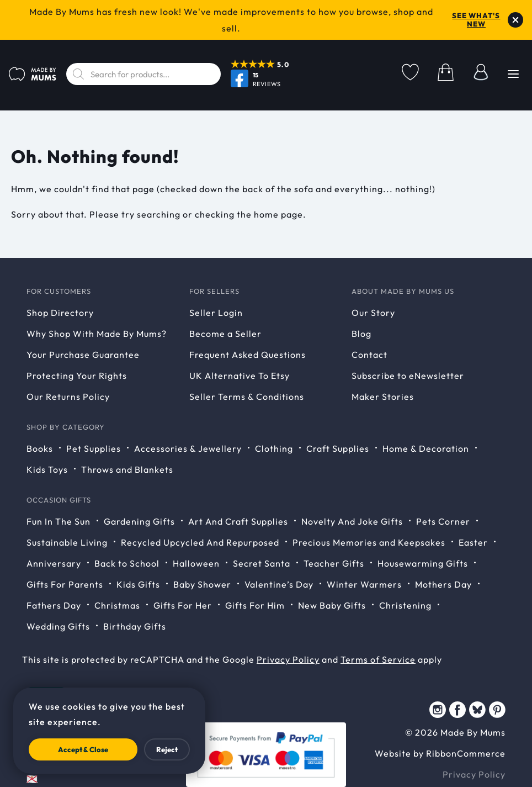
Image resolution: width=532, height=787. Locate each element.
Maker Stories (383, 397)
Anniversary (54, 563)
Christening (405, 605)
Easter (473, 542)
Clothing (274, 448)
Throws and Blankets (127, 469)
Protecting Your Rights (77, 376)
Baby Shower (202, 584)
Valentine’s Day (279, 584)
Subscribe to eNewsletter (408, 376)
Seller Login (216, 313)
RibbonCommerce (466, 753)
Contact (369, 355)
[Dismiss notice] (515, 20)
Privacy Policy (288, 659)
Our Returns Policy (68, 397)
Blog (361, 334)
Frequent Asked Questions (248, 355)
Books (40, 448)
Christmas (117, 605)
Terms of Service (378, 659)
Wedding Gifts (58, 626)
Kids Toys (47, 469)
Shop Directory (60, 313)
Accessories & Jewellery (188, 448)
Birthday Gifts (135, 626)
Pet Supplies (94, 448)
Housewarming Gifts (423, 563)
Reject (167, 749)
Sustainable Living (67, 542)
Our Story (373, 313)
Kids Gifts (138, 584)
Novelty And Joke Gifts (352, 521)
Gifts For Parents (65, 584)
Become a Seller (225, 334)
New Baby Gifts (332, 605)
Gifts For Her (183, 605)
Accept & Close (83, 749)
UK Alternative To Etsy (240, 376)
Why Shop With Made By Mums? (97, 334)
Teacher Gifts (334, 563)
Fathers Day (54, 605)
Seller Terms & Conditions (247, 397)
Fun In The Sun (58, 521)
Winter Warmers (364, 584)
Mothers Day (443, 584)
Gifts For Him (255, 605)
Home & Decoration (426, 448)
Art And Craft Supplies (238, 521)
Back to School (127, 563)
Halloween (196, 563)
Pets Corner (443, 521)
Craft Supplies (338, 448)
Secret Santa (262, 563)
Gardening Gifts (139, 521)
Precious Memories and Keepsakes (369, 542)
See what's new (476, 20)
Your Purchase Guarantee (83, 355)
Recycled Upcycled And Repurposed (200, 542)
